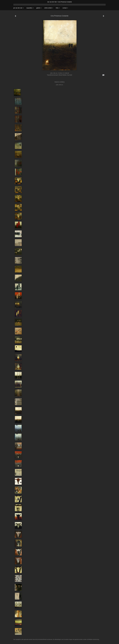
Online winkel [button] (49, 8)
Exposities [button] (30, 8)
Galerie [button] (39, 8)
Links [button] (58, 8)
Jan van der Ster (52, 2)
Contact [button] (65, 8)
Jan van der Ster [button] (19, 8)
